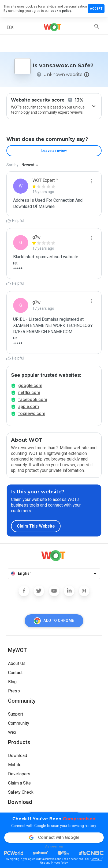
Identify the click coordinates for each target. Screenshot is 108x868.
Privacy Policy (59, 863)
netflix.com (29, 393)
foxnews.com (32, 414)
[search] (97, 26)
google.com (30, 386)
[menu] (10, 26)
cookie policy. (61, 11)
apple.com (29, 407)
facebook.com (33, 400)
